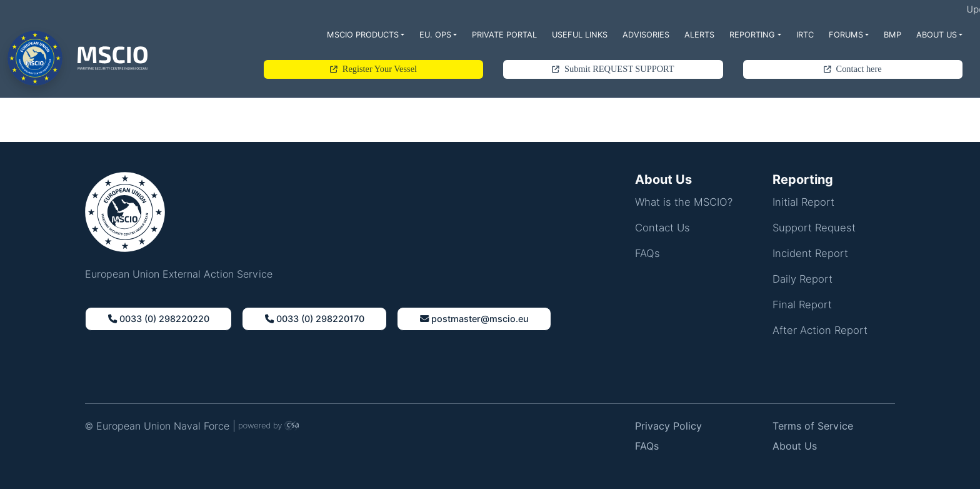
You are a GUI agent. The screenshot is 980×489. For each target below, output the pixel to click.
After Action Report (820, 330)
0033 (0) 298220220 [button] (159, 319)
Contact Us (662, 228)
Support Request (814, 228)
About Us (937, 35)
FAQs (647, 253)
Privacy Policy (668, 426)
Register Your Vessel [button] (373, 69)
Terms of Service (813, 426)
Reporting (752, 35)
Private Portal (504, 35)
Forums (846, 35)
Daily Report (802, 279)
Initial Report (803, 202)
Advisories (646, 35)
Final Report (802, 305)
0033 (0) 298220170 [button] (315, 319)
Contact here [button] (853, 69)
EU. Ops (435, 35)
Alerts (699, 35)
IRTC (805, 35)
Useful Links (580, 35)
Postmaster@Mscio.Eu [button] (474, 319)
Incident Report (810, 253)
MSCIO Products (363, 35)
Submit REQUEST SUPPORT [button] (613, 69)
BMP (892, 35)
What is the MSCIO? (684, 202)
